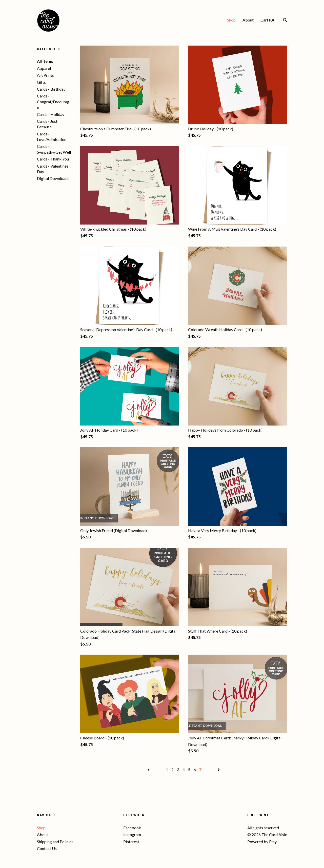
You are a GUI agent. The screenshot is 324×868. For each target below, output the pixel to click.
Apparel (44, 68)
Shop (231, 20)
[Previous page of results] (149, 769)
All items (45, 61)
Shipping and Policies (55, 842)
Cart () (267, 20)
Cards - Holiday (51, 114)
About (248, 20)
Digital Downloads (53, 178)
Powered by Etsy (262, 842)
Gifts (41, 82)
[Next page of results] (219, 769)
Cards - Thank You (53, 159)
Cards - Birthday (51, 89)
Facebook (132, 828)
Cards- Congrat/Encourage (53, 102)
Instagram (132, 834)
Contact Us (47, 848)
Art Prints (45, 75)
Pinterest (131, 842)
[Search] (285, 21)
